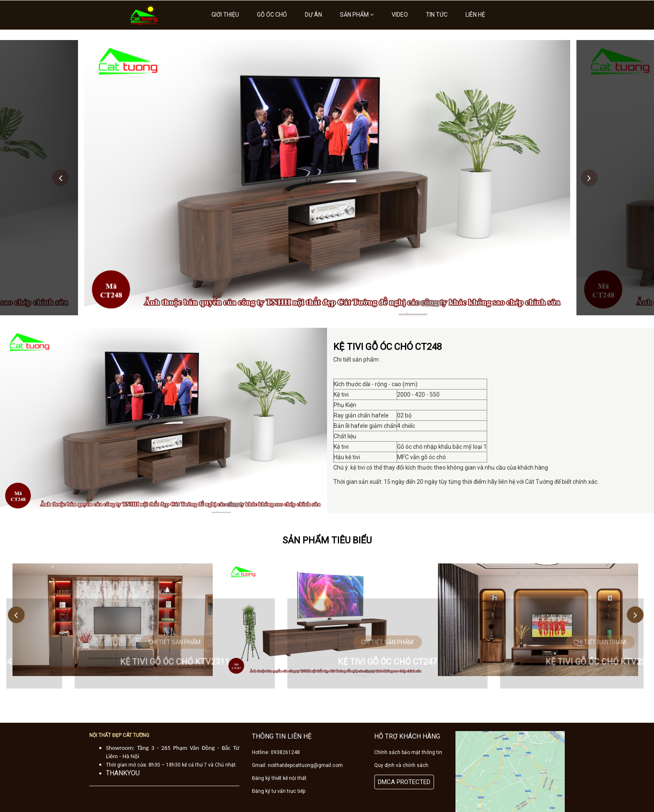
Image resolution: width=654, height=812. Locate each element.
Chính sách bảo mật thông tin (408, 752)
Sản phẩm (357, 15)
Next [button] (589, 178)
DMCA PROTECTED (404, 782)
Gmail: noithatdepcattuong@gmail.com (297, 765)
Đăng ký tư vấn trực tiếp (279, 791)
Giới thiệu (225, 15)
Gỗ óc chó (272, 15)
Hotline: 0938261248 (276, 752)
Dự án (313, 15)
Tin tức (437, 15)
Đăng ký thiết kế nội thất (279, 778)
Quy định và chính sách (401, 765)
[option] (327, 178)
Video (400, 15)
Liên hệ (475, 15)
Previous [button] (60, 178)
